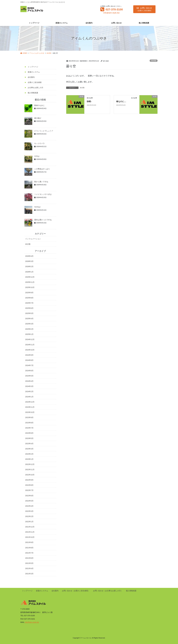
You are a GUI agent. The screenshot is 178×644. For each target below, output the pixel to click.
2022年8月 (29, 485)
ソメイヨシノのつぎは (43, 194)
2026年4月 (29, 256)
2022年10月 (30, 475)
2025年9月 (29, 293)
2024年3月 (29, 386)
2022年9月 (29, 480)
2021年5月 (29, 563)
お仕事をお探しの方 (35, 88)
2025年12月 (30, 277)
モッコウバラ (39, 143)
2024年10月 (30, 350)
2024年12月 (30, 339)
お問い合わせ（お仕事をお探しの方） (108, 591)
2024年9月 (29, 355)
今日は (37, 156)
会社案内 (31, 77)
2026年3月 (29, 261)
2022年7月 (29, 490)
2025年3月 (29, 324)
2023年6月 (29, 433)
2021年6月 (29, 558)
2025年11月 (30, 282)
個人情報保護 (33, 93)
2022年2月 (29, 516)
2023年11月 (30, 407)
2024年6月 (29, 371)
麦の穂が (38, 118)
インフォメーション (33, 239)
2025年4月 (29, 319)
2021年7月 (29, 553)
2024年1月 (29, 397)
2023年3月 (29, 449)
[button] (144, 9)
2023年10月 (30, 412)
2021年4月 (29, 568)
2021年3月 (29, 574)
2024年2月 (29, 391)
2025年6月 (29, 308)
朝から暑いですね (41, 182)
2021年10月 (30, 537)
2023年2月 (29, 454)
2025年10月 (30, 287)
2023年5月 (29, 438)
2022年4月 (29, 506)
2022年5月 (29, 501)
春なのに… (121, 101)
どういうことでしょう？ (44, 131)
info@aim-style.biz (111, 13)
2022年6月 (29, 496)
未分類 (154, 61)
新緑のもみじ (39, 105)
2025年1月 (29, 334)
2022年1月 (29, 522)
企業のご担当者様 (35, 82)
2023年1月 (29, 459)
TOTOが (37, 207)
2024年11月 (30, 345)
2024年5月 (29, 376)
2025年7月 (29, 303)
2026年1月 (29, 272)
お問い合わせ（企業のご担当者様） (76, 591)
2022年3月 (29, 511)
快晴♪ (89, 101)
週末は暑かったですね (43, 220)
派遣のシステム (34, 72)
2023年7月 (29, 428)
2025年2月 (29, 329)
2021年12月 (30, 527)
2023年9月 (29, 417)
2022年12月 (30, 464)
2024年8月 (29, 360)
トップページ (33, 67)
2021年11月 (30, 532)
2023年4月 (29, 444)
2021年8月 (29, 548)
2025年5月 (29, 313)
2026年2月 (29, 266)
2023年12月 (30, 402)
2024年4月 (29, 381)
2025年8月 (29, 298)
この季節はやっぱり (42, 169)
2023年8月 (29, 423)
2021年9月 (29, 542)
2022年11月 (30, 470)
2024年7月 (29, 365)
